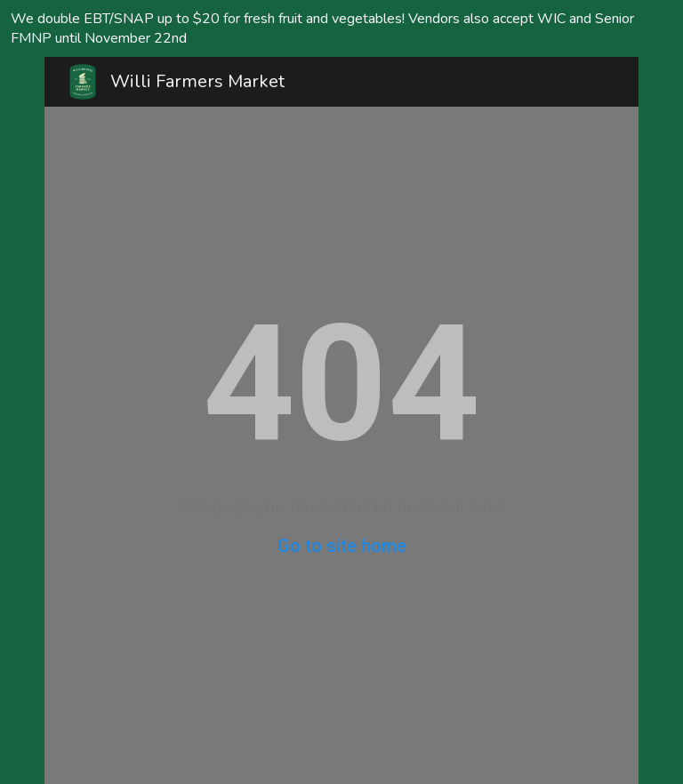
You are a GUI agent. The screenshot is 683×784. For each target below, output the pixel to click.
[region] (341, 28)
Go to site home (342, 546)
